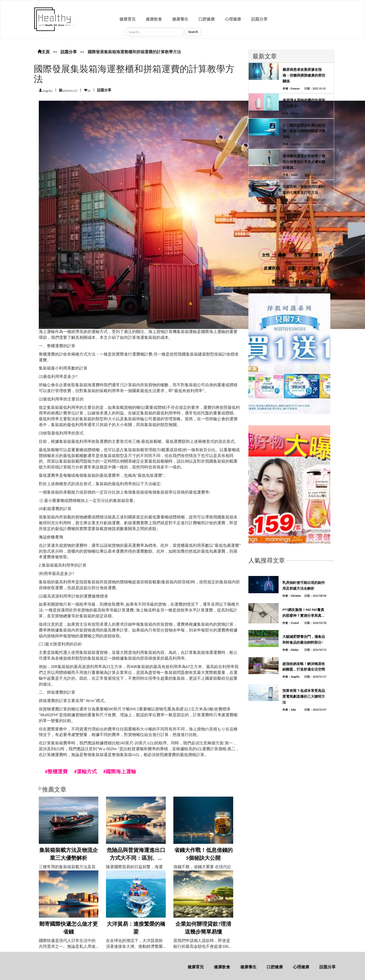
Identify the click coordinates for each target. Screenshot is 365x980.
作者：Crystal (290, 623)
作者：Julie (289, 710)
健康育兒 (127, 19)
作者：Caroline (292, 144)
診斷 (292, 268)
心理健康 (233, 19)
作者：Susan (290, 175)
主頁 (44, 52)
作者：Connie (291, 113)
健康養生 (180, 19)
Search (193, 32)
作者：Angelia (291, 677)
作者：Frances (291, 89)
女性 (266, 255)
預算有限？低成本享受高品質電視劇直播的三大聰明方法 (304, 697)
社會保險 (304, 282)
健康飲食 (154, 19)
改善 (298, 255)
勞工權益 (280, 282)
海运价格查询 (51, 537)
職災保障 (312, 268)
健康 (282, 255)
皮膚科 (316, 255)
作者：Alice (290, 200)
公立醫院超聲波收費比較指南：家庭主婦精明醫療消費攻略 (304, 131)
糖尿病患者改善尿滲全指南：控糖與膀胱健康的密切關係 (304, 75)
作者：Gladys (290, 650)
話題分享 (259, 19)
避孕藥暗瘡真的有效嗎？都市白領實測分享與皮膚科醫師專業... (304, 162)
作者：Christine (292, 596)
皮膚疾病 (272, 268)
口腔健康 (207, 19)
